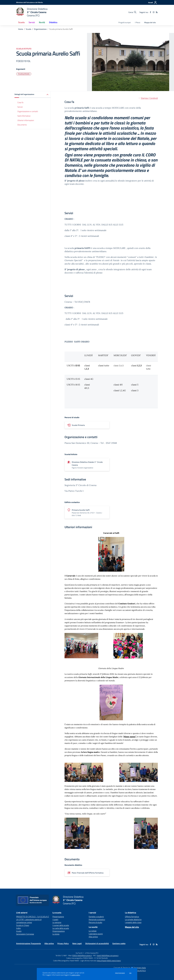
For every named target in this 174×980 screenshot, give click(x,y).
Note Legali (77, 943)
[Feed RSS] (157, 12)
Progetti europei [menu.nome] (125, 22)
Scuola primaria (24, 74)
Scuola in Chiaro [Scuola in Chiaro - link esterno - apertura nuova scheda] (23, 925)
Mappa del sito (150, 22)
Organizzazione (40, 29)
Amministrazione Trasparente (29, 943)
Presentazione (58, 917)
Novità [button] (42, 22)
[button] (33, 94)
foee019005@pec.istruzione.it (108, 955)
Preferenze (120, 973)
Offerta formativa (132, 917)
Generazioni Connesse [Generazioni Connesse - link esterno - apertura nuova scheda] (25, 934)
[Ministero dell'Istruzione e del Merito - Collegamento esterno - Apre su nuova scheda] (29, 2)
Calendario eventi (96, 934)
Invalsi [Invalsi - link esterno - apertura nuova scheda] (19, 931)
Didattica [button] (53, 22)
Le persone (57, 922)
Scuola (28, 29)
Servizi (20, 107)
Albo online (93, 937)
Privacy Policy (63, 943)
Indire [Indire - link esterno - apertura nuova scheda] (18, 928)
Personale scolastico (97, 919)
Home (21, 29)
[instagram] (154, 12)
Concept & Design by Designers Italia (130, 968)
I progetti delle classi (133, 922)
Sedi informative (24, 116)
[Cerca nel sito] (132, 12)
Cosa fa (20, 102)
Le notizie (93, 931)
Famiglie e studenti (96, 917)
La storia (56, 934)
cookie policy (76, 975)
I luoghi (55, 919)
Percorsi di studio (95, 922)
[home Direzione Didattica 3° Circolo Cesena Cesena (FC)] (32, 12)
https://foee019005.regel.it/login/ (109, 961)
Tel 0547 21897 (61, 955)
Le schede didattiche (133, 919)
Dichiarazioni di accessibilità (97, 943)
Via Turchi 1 (80, 953)
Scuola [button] (21, 22)
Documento (22, 125)
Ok (130, 973)
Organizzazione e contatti (28, 111)
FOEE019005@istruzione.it (82, 955)
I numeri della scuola (61, 925)
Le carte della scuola (61, 928)
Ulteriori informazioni (26, 120)
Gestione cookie (119, 943)
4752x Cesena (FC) (92, 953)
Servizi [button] (32, 22)
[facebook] (150, 12)
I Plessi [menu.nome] (138, 22)
